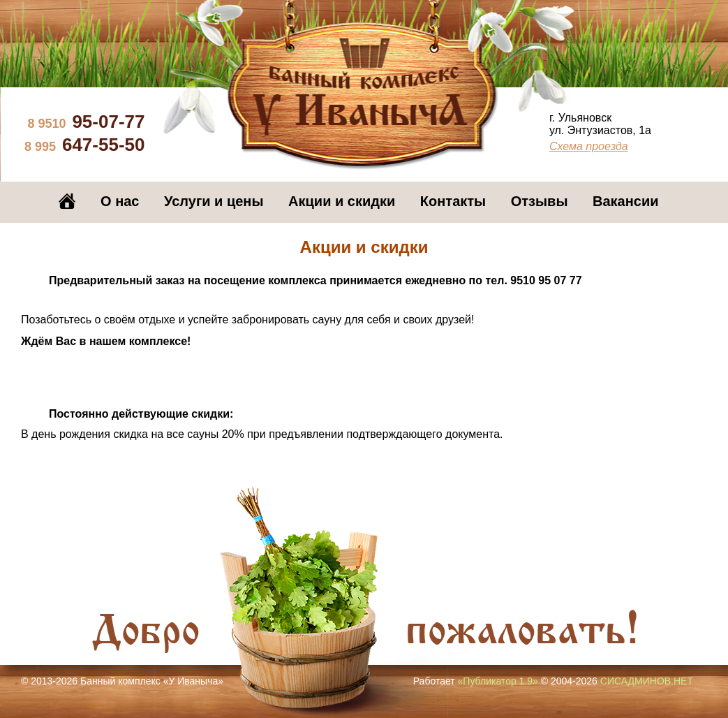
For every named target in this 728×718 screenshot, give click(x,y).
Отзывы (540, 201)
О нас (120, 201)
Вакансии (626, 201)
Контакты (453, 201)
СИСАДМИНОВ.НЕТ (647, 681)
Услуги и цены (214, 201)
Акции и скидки (342, 201)
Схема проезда (589, 146)
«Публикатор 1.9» (498, 681)
